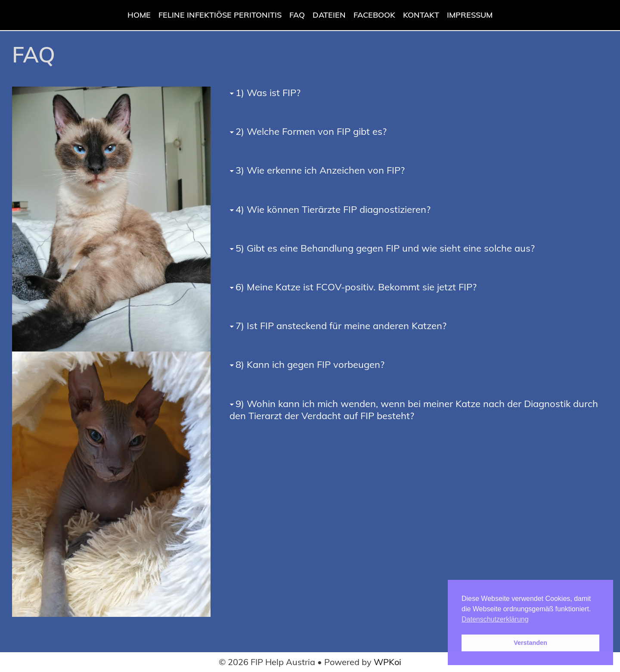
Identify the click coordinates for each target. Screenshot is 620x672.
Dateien (329, 15)
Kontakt (421, 15)
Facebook (374, 15)
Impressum (470, 15)
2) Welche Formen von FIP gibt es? (311, 131)
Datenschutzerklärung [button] (495, 619)
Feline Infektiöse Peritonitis (220, 15)
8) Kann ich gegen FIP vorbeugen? (310, 364)
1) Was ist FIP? (268, 93)
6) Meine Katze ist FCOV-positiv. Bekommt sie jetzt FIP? (356, 287)
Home (139, 15)
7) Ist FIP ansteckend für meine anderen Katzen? (341, 326)
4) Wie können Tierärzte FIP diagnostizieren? (333, 209)
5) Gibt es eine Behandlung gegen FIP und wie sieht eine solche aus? (385, 248)
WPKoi (387, 662)
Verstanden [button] (530, 643)
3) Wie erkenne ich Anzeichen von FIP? (320, 170)
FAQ (297, 15)
